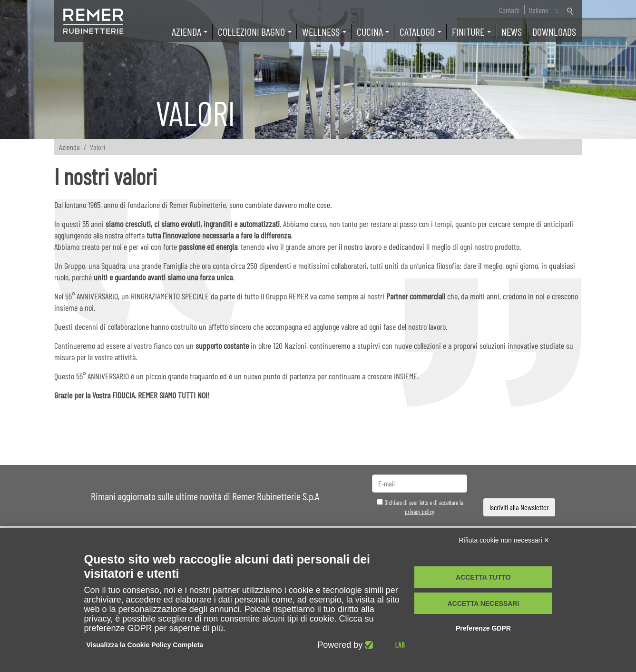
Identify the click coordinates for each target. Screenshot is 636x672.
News (512, 31)
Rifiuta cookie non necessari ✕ (504, 540)
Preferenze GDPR (483, 628)
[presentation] (519, 484)
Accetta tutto (483, 577)
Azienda (69, 147)
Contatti (509, 10)
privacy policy (420, 512)
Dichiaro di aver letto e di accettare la (420, 507)
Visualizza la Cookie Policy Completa (145, 645)
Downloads (554, 31)
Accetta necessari (483, 603)
